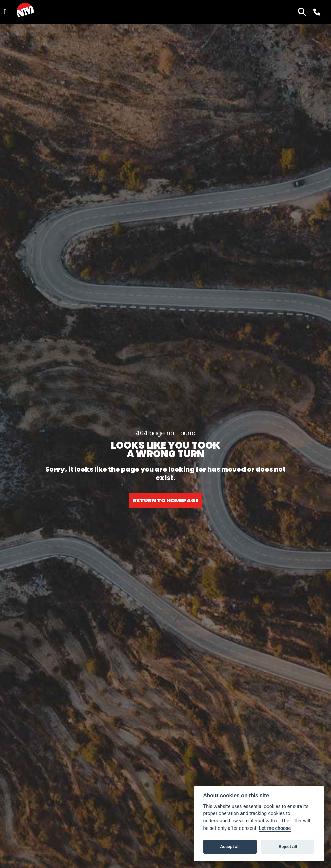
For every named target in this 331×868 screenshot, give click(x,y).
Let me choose (275, 828)
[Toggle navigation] (5, 12)
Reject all (288, 847)
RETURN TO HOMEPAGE (166, 501)
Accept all (230, 847)
